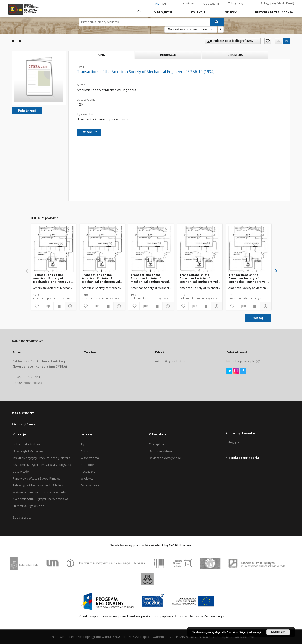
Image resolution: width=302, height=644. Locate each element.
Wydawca (87, 479)
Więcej (258, 318)
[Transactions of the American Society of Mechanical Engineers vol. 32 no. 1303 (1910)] (102, 249)
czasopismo (121, 119)
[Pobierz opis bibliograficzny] (48, 306)
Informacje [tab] (168, 55)
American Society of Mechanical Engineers (107, 90)
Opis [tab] (102, 55)
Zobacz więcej (23, 517)
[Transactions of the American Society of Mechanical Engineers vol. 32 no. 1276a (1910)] (53, 249)
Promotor (87, 465)
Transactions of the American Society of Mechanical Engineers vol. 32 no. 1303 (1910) (101, 278)
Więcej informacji (250, 632)
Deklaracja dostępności (165, 458)
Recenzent (88, 472)
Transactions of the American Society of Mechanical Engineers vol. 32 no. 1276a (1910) (53, 278)
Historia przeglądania (274, 12)
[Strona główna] (139, 10)
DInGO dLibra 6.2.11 (127, 637)
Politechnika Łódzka (26, 444)
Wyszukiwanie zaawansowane (191, 29)
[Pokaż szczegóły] (70, 306)
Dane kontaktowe (161, 451)
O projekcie (157, 444)
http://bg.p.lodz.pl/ (240, 361)
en (164, 4)
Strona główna (23, 424)
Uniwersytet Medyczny (28, 451)
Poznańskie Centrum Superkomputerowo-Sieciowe (215, 637)
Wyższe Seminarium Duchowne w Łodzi (39, 492)
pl (287, 41)
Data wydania (90, 485)
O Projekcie (163, 12)
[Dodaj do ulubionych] (36, 306)
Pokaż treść (27, 111)
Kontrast (189, 3)
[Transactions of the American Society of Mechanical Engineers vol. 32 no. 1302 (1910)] (200, 249)
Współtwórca (90, 458)
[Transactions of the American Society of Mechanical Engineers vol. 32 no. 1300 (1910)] (151, 249)
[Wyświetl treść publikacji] (59, 306)
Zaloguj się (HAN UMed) (277, 3)
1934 (80, 105)
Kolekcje (198, 12)
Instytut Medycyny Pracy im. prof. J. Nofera (41, 458)
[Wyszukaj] (217, 22)
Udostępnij (211, 4)
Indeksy (230, 12)
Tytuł (84, 444)
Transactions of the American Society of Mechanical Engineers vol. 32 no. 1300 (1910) (150, 278)
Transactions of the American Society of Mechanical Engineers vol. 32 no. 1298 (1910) (248, 278)
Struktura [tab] (235, 55)
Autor (85, 451)
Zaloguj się (236, 3)
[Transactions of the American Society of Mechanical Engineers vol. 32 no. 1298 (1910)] (249, 249)
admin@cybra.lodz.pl (171, 361)
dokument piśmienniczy (94, 119)
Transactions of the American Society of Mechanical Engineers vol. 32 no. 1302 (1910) (199, 278)
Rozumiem (278, 632)
